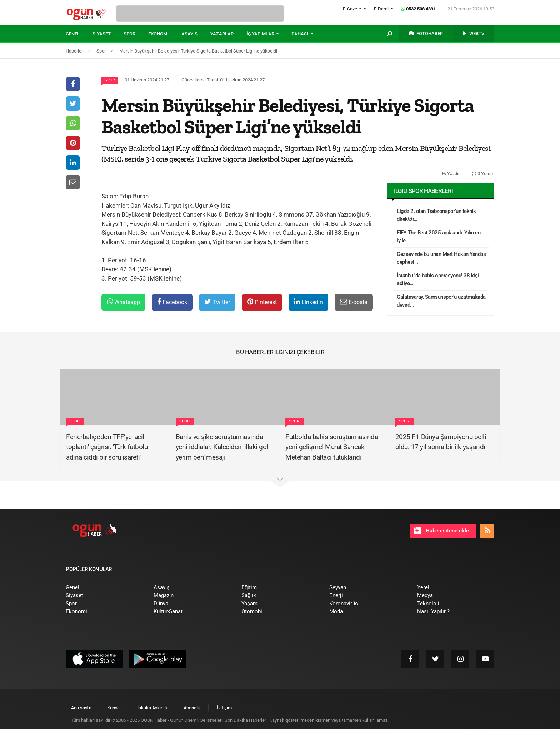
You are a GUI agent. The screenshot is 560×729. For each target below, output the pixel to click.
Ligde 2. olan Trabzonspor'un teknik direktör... (436, 215)
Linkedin (308, 302)
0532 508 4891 (418, 9)
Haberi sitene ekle (441, 531)
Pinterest (262, 302)
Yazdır (451, 173)
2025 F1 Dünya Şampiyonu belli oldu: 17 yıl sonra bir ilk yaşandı (441, 442)
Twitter (217, 302)
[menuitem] (79, 34)
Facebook (172, 302)
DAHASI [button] (300, 34)
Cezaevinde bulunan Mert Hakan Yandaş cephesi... (441, 258)
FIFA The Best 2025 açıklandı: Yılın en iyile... (439, 237)
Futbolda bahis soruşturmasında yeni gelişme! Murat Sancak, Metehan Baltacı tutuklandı (332, 447)
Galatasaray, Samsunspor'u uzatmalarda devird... (441, 301)
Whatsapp (123, 302)
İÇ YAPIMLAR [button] (261, 34)
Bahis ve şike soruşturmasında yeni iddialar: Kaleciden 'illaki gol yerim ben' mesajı (222, 447)
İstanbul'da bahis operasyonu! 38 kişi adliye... (438, 280)
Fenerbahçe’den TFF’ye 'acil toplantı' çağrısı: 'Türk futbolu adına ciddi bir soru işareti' (107, 447)
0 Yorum (483, 173)
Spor (110, 80)
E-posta (354, 302)
